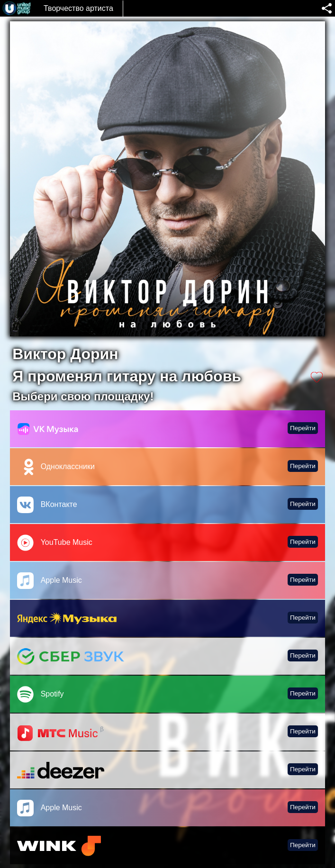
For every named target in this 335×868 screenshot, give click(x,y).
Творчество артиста (78, 8)
